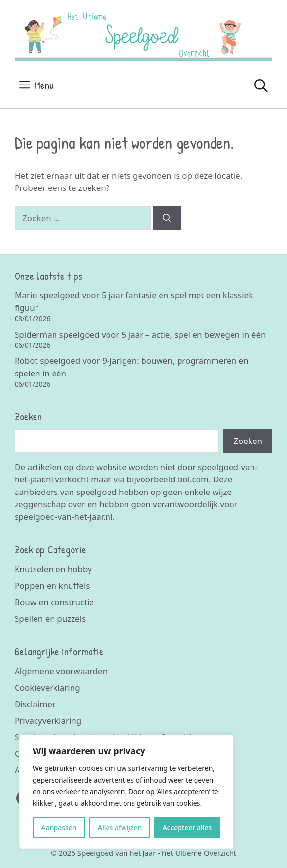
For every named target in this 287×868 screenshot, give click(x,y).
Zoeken (248, 441)
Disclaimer (35, 704)
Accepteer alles (187, 827)
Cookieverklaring (47, 688)
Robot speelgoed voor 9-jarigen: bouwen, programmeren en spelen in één (132, 367)
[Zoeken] (167, 218)
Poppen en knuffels (52, 586)
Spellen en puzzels (50, 619)
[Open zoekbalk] (261, 85)
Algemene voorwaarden (61, 671)
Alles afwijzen (120, 827)
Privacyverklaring (48, 721)
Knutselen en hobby (53, 569)
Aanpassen (59, 827)
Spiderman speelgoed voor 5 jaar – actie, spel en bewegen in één (140, 334)
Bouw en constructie (54, 602)
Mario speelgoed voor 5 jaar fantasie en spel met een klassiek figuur (134, 301)
